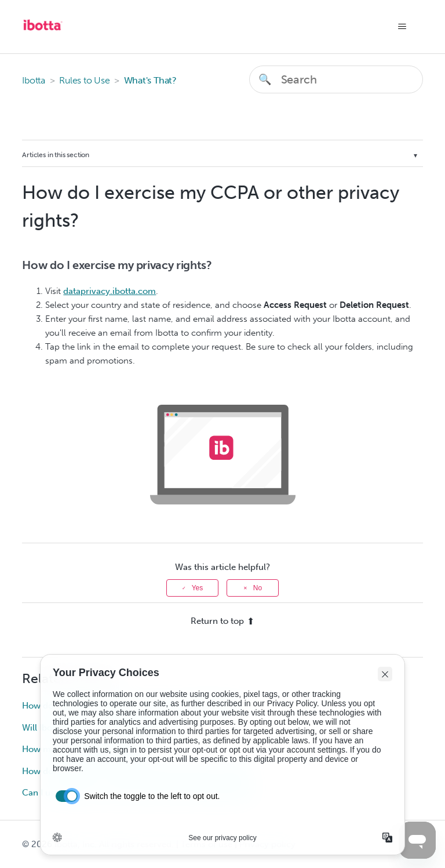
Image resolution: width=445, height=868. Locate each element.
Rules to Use (84, 80)
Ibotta (34, 80)
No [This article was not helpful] (258, 588)
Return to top (222, 621)
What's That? (150, 80)
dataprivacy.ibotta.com (110, 291)
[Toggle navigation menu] (402, 27)
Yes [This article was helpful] (198, 588)
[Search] (336, 79)
